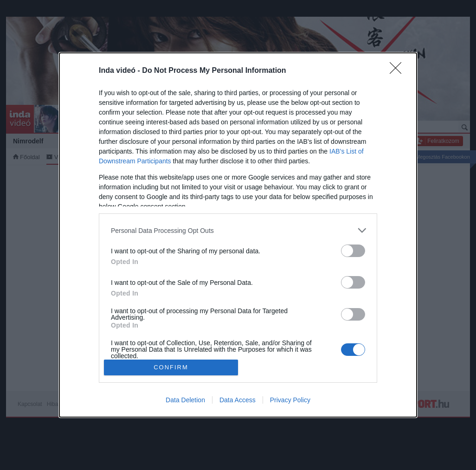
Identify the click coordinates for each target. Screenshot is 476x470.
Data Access (238, 400)
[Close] (399, 71)
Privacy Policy (290, 400)
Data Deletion (185, 400)
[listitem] (238, 230)
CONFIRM (171, 367)
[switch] (353, 251)
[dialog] (238, 235)
